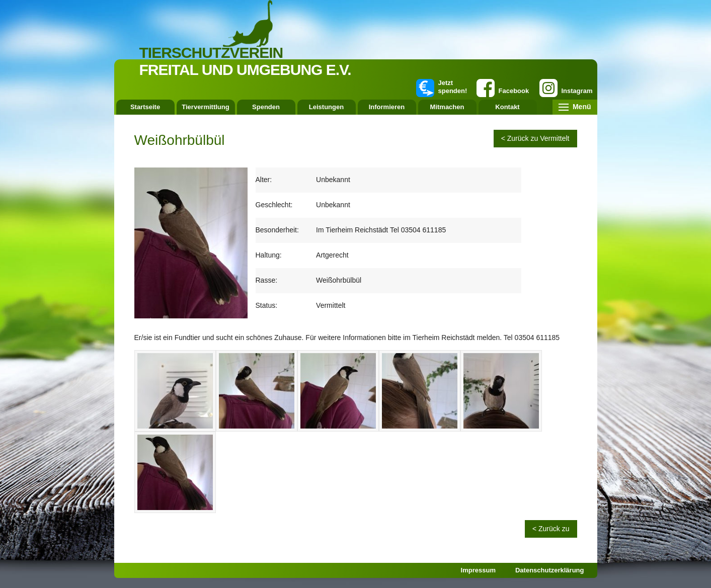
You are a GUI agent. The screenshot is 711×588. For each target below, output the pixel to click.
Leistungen (326, 107)
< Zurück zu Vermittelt (535, 138)
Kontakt (507, 107)
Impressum (478, 570)
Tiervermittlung (205, 107)
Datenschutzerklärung (550, 570)
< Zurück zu (551, 529)
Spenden (266, 107)
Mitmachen (447, 107)
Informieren (387, 107)
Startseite (145, 107)
